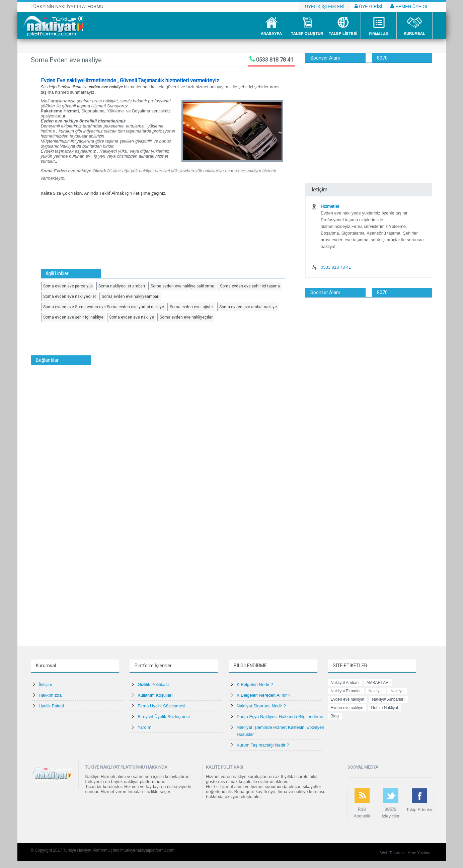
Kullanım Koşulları (155, 695)
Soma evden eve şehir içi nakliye (73, 317)
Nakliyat (376, 691)
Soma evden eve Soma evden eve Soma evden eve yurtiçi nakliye (104, 307)
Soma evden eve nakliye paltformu (182, 286)
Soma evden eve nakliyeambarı (131, 296)
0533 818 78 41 (275, 60)
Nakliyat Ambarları (388, 699)
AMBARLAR (378, 683)
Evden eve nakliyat (348, 699)
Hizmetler (330, 206)
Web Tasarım (392, 853)
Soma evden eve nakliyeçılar (186, 317)
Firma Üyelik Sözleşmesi (161, 706)
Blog (335, 716)
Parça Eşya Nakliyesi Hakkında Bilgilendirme (280, 717)
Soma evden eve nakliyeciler (70, 296)
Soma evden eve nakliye (132, 317)
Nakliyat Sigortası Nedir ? (261, 706)
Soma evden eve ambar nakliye (248, 307)
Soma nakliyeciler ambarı (122, 286)
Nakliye (397, 691)
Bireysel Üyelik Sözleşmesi (164, 717)
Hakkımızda (50, 695)
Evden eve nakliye (347, 708)
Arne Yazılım (419, 853)
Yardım (144, 727)
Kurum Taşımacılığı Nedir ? (263, 745)
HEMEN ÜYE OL (409, 6)
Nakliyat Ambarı (345, 683)
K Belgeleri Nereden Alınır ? (263, 695)
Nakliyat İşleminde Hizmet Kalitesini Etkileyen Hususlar (281, 731)
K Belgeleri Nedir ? (255, 684)
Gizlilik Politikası (153, 684)
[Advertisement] (369, 113)
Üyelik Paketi (51, 706)
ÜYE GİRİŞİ (368, 6)
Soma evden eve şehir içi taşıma (250, 286)
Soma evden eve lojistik (192, 307)
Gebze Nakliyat (384, 708)
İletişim (46, 684)
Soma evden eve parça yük (68, 286)
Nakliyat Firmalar (346, 691)
